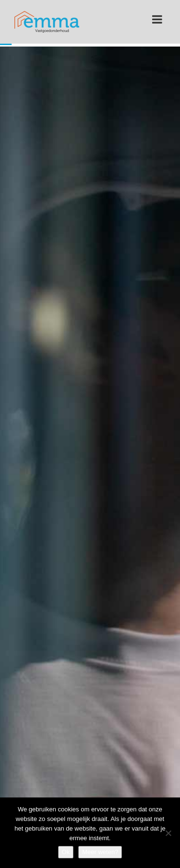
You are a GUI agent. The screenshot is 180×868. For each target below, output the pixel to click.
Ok (66, 852)
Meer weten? (100, 852)
